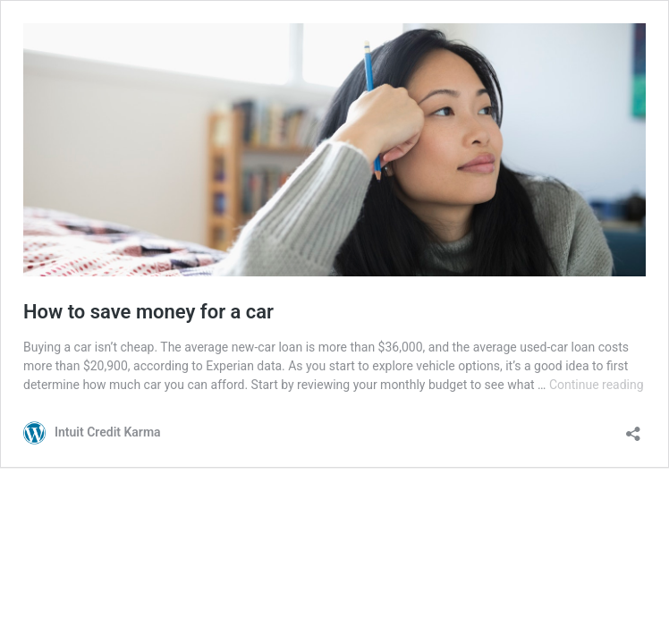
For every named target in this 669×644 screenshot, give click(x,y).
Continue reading (597, 385)
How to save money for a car (148, 312)
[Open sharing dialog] (633, 428)
